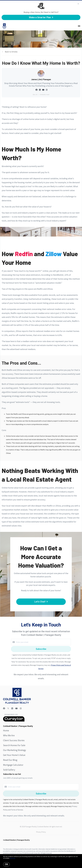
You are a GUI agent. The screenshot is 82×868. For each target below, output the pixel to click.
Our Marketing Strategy (15, 750)
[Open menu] (79, 26)
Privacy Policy (41, 832)
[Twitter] (8, 708)
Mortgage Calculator (13, 765)
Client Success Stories (14, 740)
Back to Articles (11, 52)
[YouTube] (16, 708)
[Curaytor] (14, 721)
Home (6, 730)
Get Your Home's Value (14, 755)
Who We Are (9, 735)
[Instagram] (21, 708)
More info (13, 858)
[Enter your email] (43, 642)
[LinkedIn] (12, 708)
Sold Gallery (9, 770)
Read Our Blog (10, 760)
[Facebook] (4, 708)
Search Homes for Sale (14, 745)
